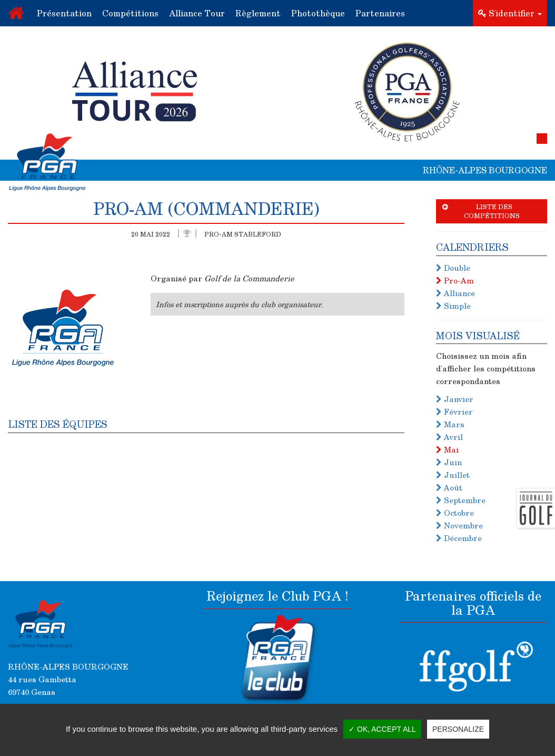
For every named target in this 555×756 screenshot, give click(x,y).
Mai (447, 449)
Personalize (458, 729)
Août (449, 487)
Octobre (455, 513)
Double (453, 268)
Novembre (459, 525)
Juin (449, 462)
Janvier (455, 399)
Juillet (453, 475)
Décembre (459, 538)
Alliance (455, 293)
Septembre (461, 500)
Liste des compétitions (481, 211)
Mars (450, 424)
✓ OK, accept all (382, 729)
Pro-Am (455, 280)
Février (454, 411)
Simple (453, 306)
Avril (449, 437)
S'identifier (510, 13)
